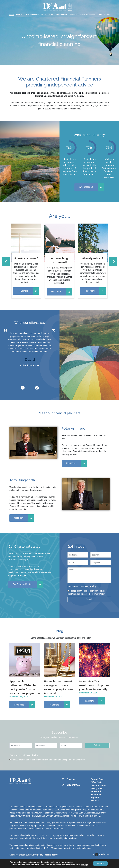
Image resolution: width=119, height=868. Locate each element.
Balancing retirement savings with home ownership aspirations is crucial (59, 687)
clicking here (74, 810)
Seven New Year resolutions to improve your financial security (94, 685)
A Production (101, 855)
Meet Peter (77, 463)
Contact (107, 14)
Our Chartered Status (28, 584)
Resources (91, 14)
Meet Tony (24, 518)
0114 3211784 (73, 785)
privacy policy (36, 855)
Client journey (61, 14)
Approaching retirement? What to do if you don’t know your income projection (25, 687)
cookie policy (51, 855)
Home (12, 14)
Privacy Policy (89, 586)
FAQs (100, 14)
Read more (28, 291)
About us (19, 14)
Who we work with (32, 14)
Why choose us (47, 14)
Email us (71, 779)
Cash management (77, 14)
